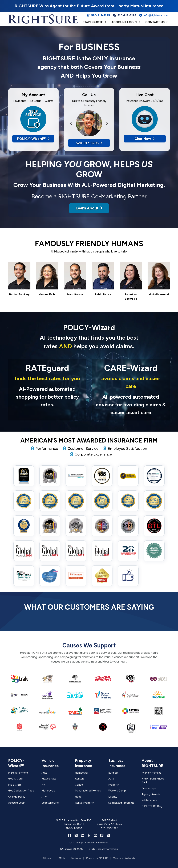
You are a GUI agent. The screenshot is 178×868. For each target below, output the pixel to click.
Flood (78, 797)
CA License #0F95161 (72, 849)
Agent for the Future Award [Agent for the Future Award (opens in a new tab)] (77, 6)
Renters (80, 779)
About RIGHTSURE (153, 763)
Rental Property (84, 803)
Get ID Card (15, 779)
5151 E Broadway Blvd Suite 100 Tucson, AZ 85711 (74, 822)
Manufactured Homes (88, 791)
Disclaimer (76, 858)
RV (43, 785)
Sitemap (47, 858)
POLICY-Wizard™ (33, 139)
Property (114, 785)
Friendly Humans (151, 773)
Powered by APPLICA (97, 858)
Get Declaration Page (21, 791)
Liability (113, 797)
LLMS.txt (61, 858)
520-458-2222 (109, 828)
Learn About (89, 208)
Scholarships (149, 788)
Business (113, 773)
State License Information (103, 849)
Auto (44, 773)
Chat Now (145, 139)
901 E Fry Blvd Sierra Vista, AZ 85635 (109, 822)
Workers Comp (117, 791)
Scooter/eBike (50, 803)
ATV (44, 797)
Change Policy (17, 797)
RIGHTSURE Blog (152, 806)
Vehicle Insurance (50, 763)
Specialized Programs (121, 803)
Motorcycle (48, 791)
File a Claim (15, 785)
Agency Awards (151, 794)
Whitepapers (149, 800)
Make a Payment (18, 773)
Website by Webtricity (124, 858)
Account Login (17, 803)
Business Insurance (117, 763)
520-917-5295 (98, 15)
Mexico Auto (49, 779)
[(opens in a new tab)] (19, 679)
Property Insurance (84, 763)
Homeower (82, 773)
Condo (79, 785)
